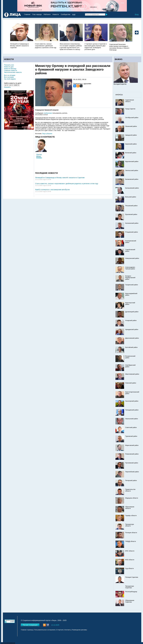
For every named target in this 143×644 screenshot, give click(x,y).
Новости (56, 14)
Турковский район (131, 436)
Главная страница (27, 630)
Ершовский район (131, 214)
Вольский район (131, 197)
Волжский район (131, 153)
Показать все (9, 65)
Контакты (68, 630)
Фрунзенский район (132, 162)
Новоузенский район (132, 258)
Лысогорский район (132, 401)
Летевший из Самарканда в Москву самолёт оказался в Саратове (19, 46)
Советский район (131, 427)
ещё (74, 14)
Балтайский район (131, 347)
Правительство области (130, 490)
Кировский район (131, 144)
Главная (27, 14)
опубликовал (48, 113)
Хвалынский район (132, 419)
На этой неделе (10, 79)
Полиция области (131, 533)
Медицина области (132, 498)
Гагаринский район (132, 285)
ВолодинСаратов (120, 84)
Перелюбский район (132, 472)
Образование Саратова (130, 601)
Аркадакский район (132, 329)
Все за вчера (9, 77)
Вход (137, 14)
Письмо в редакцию (30, 625)
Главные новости (10, 70)
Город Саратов (130, 109)
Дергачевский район (132, 338)
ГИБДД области (131, 541)
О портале (60, 630)
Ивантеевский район (132, 374)
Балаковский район (132, 179)
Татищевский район (132, 410)
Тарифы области (131, 516)
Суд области (129, 568)
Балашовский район (132, 188)
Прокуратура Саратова (130, 587)
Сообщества (65, 14)
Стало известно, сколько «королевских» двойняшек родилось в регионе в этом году (46, 46)
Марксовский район (132, 445)
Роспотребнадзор (131, 592)
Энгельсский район (132, 171)
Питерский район (131, 481)
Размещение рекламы (80, 630)
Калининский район (132, 223)
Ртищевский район (132, 232)
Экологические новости (13, 72)
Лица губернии (47, 134)
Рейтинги (47, 14)
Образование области (130, 508)
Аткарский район (131, 321)
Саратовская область (130, 101)
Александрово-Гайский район (130, 268)
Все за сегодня (10, 75)
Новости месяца (10, 69)
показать (7, 87)
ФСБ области (130, 560)
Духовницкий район (132, 312)
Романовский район (132, 454)
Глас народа (37, 14)
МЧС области (130, 551)
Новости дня (9, 67)
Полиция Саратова (132, 577)
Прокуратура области (130, 525)
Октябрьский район (132, 118)
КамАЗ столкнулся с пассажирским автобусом (52, 190)
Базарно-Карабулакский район (130, 278)
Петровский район (131, 206)
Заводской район (131, 135)
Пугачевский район (132, 463)
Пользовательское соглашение (45, 630)
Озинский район (131, 383)
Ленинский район (131, 126)
